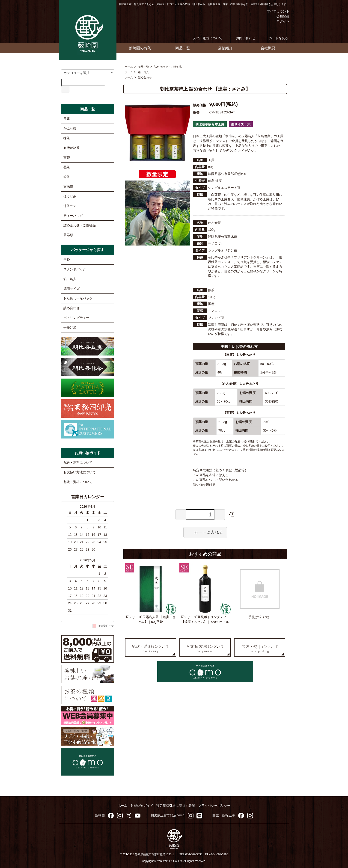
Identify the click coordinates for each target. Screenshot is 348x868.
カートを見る (275, 38)
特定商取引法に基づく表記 (175, 806)
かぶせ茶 (70, 128)
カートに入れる (205, 532)
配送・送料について (78, 462)
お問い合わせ (242, 38)
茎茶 (67, 167)
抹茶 (67, 138)
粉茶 (67, 177)
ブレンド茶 (216, 318)
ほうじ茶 (70, 196)
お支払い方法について (80, 472)
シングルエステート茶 (224, 188)
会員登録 (281, 16)
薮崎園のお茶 (140, 48)
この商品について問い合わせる (216, 480)
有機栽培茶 (71, 148)
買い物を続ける (204, 485)
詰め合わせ (145, 77)
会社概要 (268, 48)
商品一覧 (183, 48)
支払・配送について (204, 38)
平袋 (67, 260)
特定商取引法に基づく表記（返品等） (220, 470)
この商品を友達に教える (211, 475)
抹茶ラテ (70, 206)
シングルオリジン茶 (223, 250)
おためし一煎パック (78, 298)
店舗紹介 (225, 48)
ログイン (281, 21)
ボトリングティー (76, 318)
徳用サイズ (71, 289)
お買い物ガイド (142, 806)
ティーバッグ (73, 216)
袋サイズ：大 (241, 124)
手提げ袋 (70, 327)
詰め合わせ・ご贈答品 (168, 67)
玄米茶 (68, 187)
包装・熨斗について (78, 482)
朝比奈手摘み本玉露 (210, 124)
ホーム (129, 67)
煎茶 (67, 157)
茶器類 (68, 235)
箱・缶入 (143, 72)
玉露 (67, 119)
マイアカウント (275, 11)
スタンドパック (75, 269)
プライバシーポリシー (214, 806)
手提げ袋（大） (260, 617)
